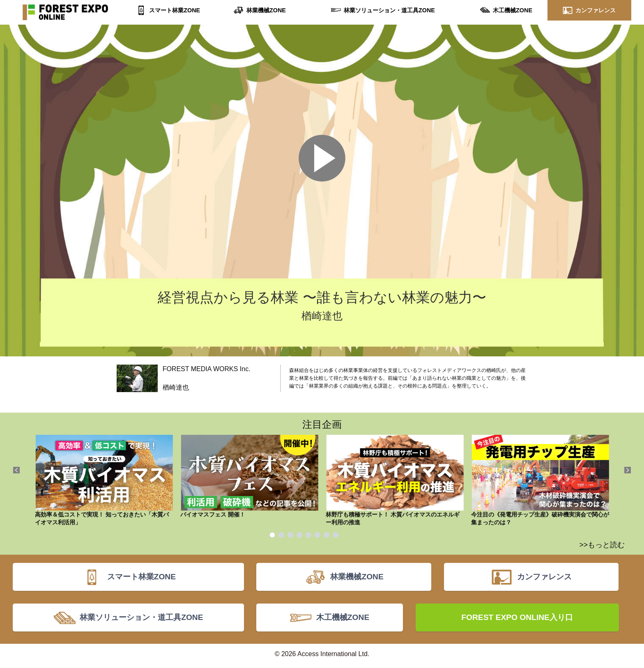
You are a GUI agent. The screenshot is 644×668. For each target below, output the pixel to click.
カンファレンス (596, 10)
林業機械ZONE (266, 10)
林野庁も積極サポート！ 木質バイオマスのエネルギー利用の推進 (395, 480)
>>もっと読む (602, 545)
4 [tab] (299, 535)
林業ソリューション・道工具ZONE (389, 10)
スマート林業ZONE (175, 10)
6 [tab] (317, 535)
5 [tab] (308, 535)
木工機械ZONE (512, 10)
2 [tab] (281, 535)
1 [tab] (272, 535)
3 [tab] (290, 535)
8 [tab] (336, 535)
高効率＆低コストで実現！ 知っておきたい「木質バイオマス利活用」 (104, 480)
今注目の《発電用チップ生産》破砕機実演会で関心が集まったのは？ (540, 480)
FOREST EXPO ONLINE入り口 (517, 620)
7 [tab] (327, 535)
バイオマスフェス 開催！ (249, 476)
